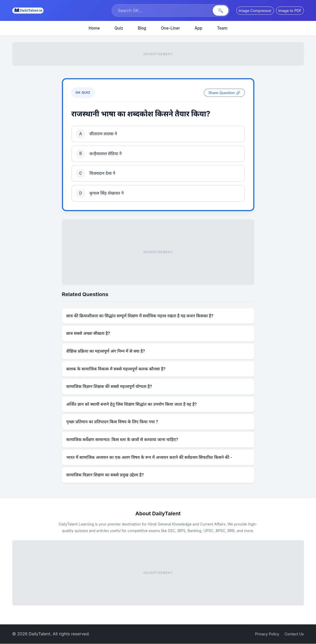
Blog (142, 28)
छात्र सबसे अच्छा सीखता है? (88, 334)
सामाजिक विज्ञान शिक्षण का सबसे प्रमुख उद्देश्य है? (105, 475)
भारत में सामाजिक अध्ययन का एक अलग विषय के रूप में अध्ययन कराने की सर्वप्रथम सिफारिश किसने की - (149, 457)
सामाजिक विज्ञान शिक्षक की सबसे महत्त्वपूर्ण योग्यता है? (109, 387)
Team (222, 28)
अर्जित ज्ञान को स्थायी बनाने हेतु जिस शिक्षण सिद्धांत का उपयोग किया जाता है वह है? (132, 404)
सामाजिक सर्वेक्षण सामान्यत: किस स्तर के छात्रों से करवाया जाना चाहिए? (122, 440)
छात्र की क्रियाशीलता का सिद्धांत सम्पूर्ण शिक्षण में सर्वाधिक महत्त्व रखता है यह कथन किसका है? (140, 316)
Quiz (119, 28)
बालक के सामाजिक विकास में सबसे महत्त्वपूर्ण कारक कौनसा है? (116, 369)
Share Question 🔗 (224, 93)
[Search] (163, 10)
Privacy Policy (267, 634)
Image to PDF (290, 11)
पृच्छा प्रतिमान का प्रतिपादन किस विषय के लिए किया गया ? (112, 422)
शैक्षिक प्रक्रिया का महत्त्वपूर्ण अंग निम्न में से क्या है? (106, 351)
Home (94, 28)
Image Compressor (255, 11)
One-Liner (170, 28)
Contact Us (294, 634)
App (199, 28)
